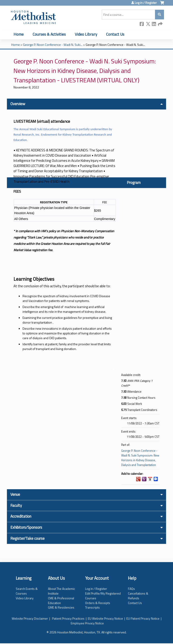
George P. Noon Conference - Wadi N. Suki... (53, 45)
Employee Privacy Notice (87, 623)
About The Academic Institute (61, 591)
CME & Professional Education (61, 600)
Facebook (142, 24)
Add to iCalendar (150, 479)
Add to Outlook (156, 479)
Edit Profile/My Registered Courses (103, 596)
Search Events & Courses (27, 591)
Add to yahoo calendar (144, 479)
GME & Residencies (61, 607)
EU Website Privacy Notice (105, 618)
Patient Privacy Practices (68, 618)
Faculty (16, 505)
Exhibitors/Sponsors (26, 527)
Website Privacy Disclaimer (30, 618)
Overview (18, 104)
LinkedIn (154, 24)
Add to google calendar (138, 479)
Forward (160, 24)
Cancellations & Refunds (138, 596)
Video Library (86, 34)
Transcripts (92, 607)
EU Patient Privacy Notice (143, 618)
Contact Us (115, 34)
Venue (15, 494)
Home (19, 34)
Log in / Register (146, 3)
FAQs (131, 589)
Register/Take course (27, 538)
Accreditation (21, 516)
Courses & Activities (49, 34)
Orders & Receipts (98, 603)
